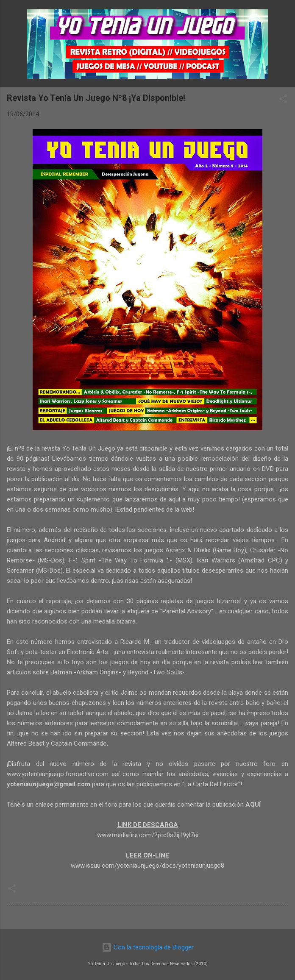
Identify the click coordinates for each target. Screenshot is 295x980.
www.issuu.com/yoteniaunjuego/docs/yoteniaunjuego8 (147, 866)
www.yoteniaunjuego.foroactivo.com (58, 774)
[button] (283, 100)
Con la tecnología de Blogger (148, 947)
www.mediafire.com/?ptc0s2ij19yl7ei (148, 835)
